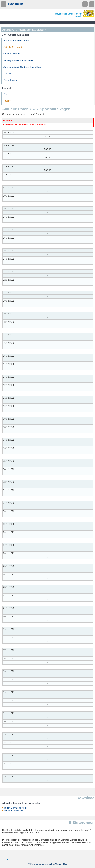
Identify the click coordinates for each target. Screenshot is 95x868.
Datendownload (11, 80)
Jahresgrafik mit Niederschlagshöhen (22, 67)
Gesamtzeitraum (12, 54)
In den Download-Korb (15, 808)
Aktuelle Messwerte (13, 47)
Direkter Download (13, 811)
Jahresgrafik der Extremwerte (18, 60)
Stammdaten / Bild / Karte (16, 41)
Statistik (7, 74)
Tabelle (7, 101)
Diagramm (9, 94)
